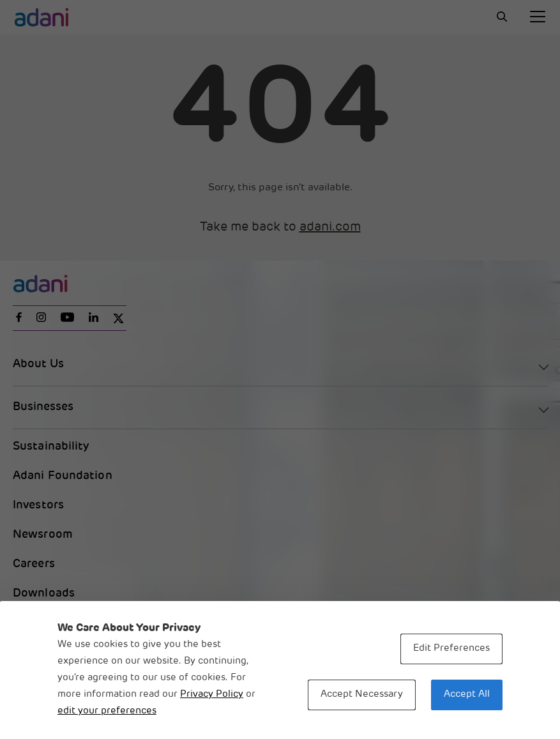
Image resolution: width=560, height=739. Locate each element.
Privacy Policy (212, 695)
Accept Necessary (362, 695)
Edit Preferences (451, 649)
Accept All (467, 695)
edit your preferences (107, 711)
